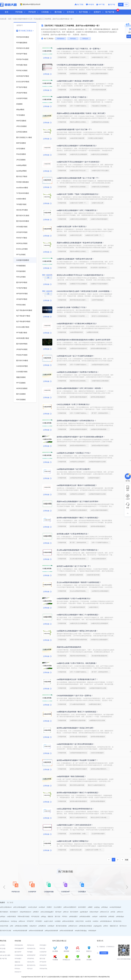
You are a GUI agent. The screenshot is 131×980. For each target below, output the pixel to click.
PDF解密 (30, 952)
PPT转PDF (43, 962)
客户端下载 (3, 959)
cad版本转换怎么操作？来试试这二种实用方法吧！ (76, 81)
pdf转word (120, 912)
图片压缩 (58, 917)
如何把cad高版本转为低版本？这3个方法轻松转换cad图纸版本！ (81, 437)
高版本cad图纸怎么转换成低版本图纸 (79, 122)
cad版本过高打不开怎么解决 (100, 171)
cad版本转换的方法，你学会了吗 (101, 57)
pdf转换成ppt (120, 917)
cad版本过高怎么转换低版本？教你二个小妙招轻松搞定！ (78, 615)
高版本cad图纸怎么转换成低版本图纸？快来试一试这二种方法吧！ (81, 113)
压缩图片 (49, 907)
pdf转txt (106, 926)
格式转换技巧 (14, 912)
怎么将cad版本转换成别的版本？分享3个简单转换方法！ (78, 550)
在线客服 (104, 953)
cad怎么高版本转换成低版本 (99, 74)
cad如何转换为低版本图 (77, 138)
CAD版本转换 (62, 57)
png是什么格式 (48, 921)
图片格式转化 (117, 921)
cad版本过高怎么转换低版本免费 (79, 187)
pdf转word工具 (104, 912)
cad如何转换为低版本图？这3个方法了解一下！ (74, 129)
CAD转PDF (43, 952)
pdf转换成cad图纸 (85, 917)
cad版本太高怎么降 (97, 203)
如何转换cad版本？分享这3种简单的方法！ (73, 534)
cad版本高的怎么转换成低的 (100, 381)
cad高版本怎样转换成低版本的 (100, 429)
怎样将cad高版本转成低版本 (78, 429)
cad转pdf (95, 917)
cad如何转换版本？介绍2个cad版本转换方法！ (74, 598)
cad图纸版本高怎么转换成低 (100, 122)
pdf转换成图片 (73, 917)
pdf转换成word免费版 (21, 926)
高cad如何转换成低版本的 (99, 656)
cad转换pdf (51, 926)
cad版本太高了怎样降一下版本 (79, 203)
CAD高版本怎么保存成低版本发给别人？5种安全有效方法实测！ (81, 65)
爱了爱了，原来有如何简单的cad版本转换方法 (101, 413)
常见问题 (3, 949)
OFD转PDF (30, 921)
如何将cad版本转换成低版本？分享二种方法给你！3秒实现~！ (80, 388)
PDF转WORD (19, 945)
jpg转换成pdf (84, 912)
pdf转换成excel (5, 921)
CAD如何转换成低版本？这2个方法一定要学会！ (75, 696)
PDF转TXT (18, 972)
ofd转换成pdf (92, 931)
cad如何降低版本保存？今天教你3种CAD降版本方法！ (77, 324)
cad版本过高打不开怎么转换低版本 (79, 171)
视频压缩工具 (114, 926)
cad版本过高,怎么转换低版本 (79, 154)
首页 (7, 12)
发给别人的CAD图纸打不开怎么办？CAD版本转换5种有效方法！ (81, 275)
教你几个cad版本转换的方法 (96, 785)
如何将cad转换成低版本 (98, 397)
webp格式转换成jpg (81, 931)
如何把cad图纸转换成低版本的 (100, 348)
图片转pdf (58, 912)
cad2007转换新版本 (98, 300)
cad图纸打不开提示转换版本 (99, 284)
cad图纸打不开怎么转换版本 (78, 284)
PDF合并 (85, 39)
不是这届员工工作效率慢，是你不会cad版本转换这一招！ (101, 106)
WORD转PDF (31, 955)
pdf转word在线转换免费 (36, 931)
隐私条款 (3, 952)
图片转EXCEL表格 (6, 931)
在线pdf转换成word (25, 912)
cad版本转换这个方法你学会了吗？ (79, 57)
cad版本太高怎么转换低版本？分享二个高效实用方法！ (77, 210)
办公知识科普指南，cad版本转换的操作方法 (79, 90)
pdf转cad (66, 912)
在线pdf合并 (33, 926)
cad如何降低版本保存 (76, 332)
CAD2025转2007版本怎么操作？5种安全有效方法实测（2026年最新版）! (84, 291)
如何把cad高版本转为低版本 (100, 445)
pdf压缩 (113, 912)
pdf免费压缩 (42, 926)
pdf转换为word (73, 926)
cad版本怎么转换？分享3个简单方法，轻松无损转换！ (77, 663)
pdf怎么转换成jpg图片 (20, 907)
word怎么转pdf (32, 907)
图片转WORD (19, 965)
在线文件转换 (4, 926)
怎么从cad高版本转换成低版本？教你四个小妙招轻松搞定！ (79, 582)
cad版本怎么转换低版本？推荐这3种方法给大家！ (75, 259)
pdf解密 (90, 907)
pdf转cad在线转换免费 (66, 931)
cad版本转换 (103, 917)
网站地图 (101, 977)
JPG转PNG (31, 959)
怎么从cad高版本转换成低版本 (79, 591)
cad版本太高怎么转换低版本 (78, 219)
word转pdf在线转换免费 (20, 931)
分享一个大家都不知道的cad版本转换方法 (79, 106)
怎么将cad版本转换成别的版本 (79, 559)
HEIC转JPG (31, 962)
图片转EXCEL (31, 965)
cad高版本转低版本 (94, 478)
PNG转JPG (43, 965)
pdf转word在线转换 (68, 921)
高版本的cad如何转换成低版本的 (69, 647)
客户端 (112, 4)
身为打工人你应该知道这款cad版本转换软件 (101, 316)
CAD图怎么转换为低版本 (95, 138)
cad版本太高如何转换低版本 (99, 219)
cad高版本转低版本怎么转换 (100, 365)
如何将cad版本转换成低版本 (78, 397)
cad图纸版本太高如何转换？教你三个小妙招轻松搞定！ (77, 712)
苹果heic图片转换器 (24, 917)
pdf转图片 (36, 912)
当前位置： (4, 19)
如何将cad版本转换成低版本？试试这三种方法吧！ (76, 728)
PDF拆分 (65, 917)
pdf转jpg (44, 917)
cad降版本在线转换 (92, 332)
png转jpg (97, 907)
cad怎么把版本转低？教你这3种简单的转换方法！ (75, 809)
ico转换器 (58, 921)
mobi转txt (95, 921)
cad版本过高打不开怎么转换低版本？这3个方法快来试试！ (79, 162)
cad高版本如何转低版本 (77, 478)
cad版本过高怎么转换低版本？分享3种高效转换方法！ (77, 146)
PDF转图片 (43, 945)
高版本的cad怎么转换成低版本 (79, 381)
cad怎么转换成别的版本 (99, 559)
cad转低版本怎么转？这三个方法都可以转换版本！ (76, 356)
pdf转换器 (111, 917)
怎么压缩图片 (58, 907)
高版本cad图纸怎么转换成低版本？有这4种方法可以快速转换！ (80, 243)
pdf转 (12, 926)
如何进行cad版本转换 (76, 575)
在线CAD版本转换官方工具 (23, 19)
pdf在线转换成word (106, 921)
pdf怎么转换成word (6, 907)
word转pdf (42, 907)
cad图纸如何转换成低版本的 (78, 348)
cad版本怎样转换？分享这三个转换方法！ (72, 97)
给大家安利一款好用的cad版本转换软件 (100, 268)
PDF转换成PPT (19, 949)
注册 (126, 4)
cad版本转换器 (11, 917)
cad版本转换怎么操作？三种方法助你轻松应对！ (75, 825)
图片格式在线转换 (61, 926)
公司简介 (3, 945)
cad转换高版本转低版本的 (78, 688)
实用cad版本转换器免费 (99, 90)
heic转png (14, 921)
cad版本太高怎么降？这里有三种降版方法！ (73, 841)
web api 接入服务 (5, 955)
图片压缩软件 (74, 912)
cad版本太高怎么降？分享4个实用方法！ (72, 226)
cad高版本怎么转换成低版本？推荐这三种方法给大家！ (77, 631)
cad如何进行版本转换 (93, 575)
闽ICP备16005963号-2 (92, 977)
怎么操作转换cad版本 (98, 834)
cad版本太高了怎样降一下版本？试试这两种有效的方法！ (78, 194)
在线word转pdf (94, 912)
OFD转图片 (39, 921)
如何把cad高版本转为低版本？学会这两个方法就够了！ (77, 760)
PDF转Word (61, 39)
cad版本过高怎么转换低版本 (100, 154)
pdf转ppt (3, 917)
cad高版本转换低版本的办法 (78, 753)
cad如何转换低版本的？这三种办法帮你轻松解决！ (76, 744)
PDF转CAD (31, 945)
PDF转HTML (44, 969)
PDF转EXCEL (31, 949)
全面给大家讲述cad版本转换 (78, 268)
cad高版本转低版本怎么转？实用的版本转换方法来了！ (77, 679)
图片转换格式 (4, 912)
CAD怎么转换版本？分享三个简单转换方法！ (74, 404)
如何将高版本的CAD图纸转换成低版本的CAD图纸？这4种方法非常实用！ (84, 340)
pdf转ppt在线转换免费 (51, 931)
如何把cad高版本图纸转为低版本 (79, 445)
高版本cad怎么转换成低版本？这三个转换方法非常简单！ (78, 501)
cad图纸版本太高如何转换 (78, 720)
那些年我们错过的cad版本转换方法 (79, 300)
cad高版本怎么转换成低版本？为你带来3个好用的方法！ (78, 372)
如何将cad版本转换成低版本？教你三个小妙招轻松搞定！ (78, 518)
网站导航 (107, 977)
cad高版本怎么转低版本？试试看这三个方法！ (74, 453)
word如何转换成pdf (115, 907)
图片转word (123, 926)
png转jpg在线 (98, 926)
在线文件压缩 (79, 921)
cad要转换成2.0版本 (95, 704)
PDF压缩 (73, 39)
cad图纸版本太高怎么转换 (97, 720)
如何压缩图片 (82, 907)
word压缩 (88, 921)
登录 (121, 4)
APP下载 (101, 4)
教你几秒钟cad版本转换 (77, 785)
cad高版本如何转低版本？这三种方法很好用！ (74, 469)
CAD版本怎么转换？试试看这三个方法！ (72, 307)
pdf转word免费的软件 (70, 907)
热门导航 (79, 4)
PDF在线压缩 (35, 917)
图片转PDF (18, 952)
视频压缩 (50, 917)
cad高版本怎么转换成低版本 (78, 74)
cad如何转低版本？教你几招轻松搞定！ (71, 776)
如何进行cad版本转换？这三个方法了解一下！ (74, 566)
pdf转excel (22, 921)
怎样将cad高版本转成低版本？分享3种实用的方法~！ (77, 421)
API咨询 (90, 4)
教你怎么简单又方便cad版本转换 (100, 817)
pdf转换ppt (105, 907)
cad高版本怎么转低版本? (77, 462)
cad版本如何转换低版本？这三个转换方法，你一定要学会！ (79, 49)
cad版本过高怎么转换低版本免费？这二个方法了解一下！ (78, 178)
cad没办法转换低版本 (97, 753)
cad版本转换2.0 (93, 607)
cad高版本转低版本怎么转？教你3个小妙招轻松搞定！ (77, 485)
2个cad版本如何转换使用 (77, 607)
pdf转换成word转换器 (85, 926)
